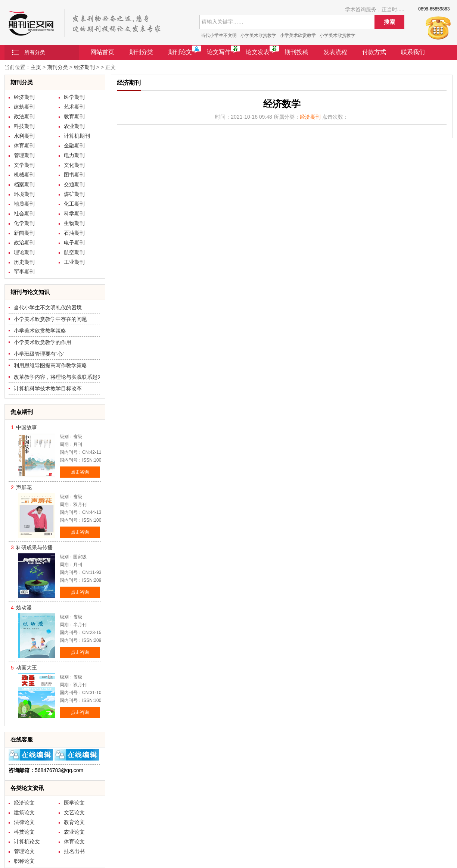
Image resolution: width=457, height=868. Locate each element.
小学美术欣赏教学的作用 (43, 342)
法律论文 (24, 822)
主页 (36, 67)
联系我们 (413, 52)
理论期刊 (24, 252)
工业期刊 (74, 262)
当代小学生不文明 (219, 35)
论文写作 (219, 52)
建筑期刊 (24, 107)
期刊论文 (180, 52)
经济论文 (24, 803)
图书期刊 (74, 175)
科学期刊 (74, 213)
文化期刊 (74, 165)
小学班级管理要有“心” (39, 354)
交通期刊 (74, 184)
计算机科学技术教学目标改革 (48, 388)
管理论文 (24, 851)
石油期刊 (74, 233)
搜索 (389, 22)
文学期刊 (24, 165)
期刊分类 (141, 52)
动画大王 (27, 668)
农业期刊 (74, 126)
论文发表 (258, 52)
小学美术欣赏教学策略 (40, 331)
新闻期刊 (24, 233)
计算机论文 (27, 842)
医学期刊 (74, 97)
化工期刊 (74, 204)
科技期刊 (24, 126)
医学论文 (74, 803)
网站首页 (102, 52)
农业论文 (74, 832)
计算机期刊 (77, 136)
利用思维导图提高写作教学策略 (50, 365)
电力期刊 (74, 155)
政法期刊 (24, 116)
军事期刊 (24, 272)
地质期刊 (24, 204)
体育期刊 (24, 146)
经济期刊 (84, 67)
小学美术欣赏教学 (258, 35)
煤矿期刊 (74, 194)
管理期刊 (24, 155)
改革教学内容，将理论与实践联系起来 (58, 377)
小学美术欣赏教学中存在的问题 (50, 319)
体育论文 (74, 842)
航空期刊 (74, 252)
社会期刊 (24, 213)
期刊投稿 (296, 52)
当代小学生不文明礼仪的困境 (48, 307)
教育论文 (74, 822)
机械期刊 (24, 175)
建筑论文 (24, 812)
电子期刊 (74, 243)
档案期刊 (24, 184)
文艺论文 (74, 812)
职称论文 (24, 861)
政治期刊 (24, 243)
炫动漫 (24, 608)
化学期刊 (24, 223)
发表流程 (335, 52)
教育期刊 (74, 116)
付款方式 (374, 52)
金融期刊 (74, 146)
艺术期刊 (74, 107)
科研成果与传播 (34, 547)
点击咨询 (80, 472)
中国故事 (27, 427)
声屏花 (24, 487)
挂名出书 (74, 851)
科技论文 (24, 832)
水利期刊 (24, 136)
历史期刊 (24, 262)
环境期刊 (24, 194)
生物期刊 (74, 223)
